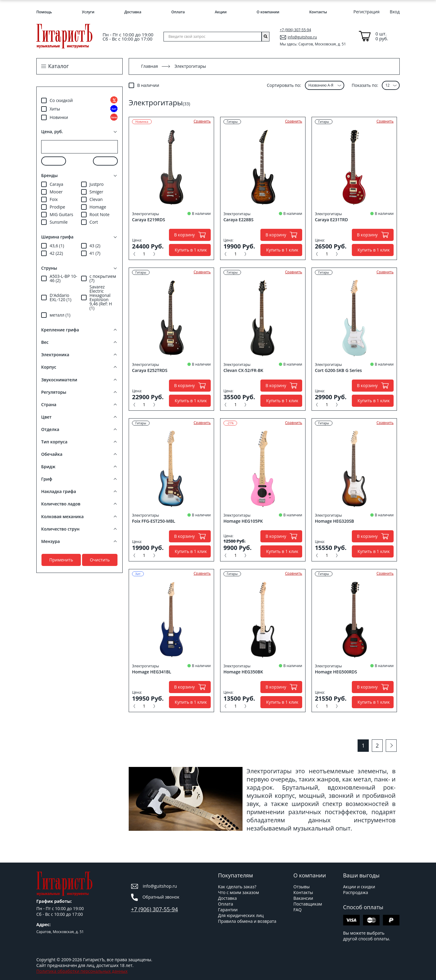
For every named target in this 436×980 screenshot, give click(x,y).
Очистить (100, 560)
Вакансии (303, 898)
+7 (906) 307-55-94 (295, 30)
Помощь (44, 12)
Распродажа (355, 892)
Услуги (88, 12)
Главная (150, 66)
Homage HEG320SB (334, 521)
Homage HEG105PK (243, 521)
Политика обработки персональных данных (82, 971)
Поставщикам (308, 904)
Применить (61, 560)
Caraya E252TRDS (150, 370)
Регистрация (366, 12)
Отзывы (302, 887)
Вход (395, 12)
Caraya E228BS (238, 220)
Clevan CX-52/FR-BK (243, 370)
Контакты (318, 12)
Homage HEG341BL (152, 672)
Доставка (133, 12)
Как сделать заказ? (237, 887)
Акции (221, 12)
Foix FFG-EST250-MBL (154, 521)
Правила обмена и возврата (247, 921)
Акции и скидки (359, 887)
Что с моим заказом (238, 892)
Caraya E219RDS (149, 220)
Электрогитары (145, 214)
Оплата (178, 12)
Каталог (58, 66)
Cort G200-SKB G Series (338, 370)
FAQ (297, 910)
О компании (268, 12)
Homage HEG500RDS (336, 672)
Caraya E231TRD (331, 220)
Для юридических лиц (241, 915)
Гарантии (228, 910)
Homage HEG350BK (243, 672)
